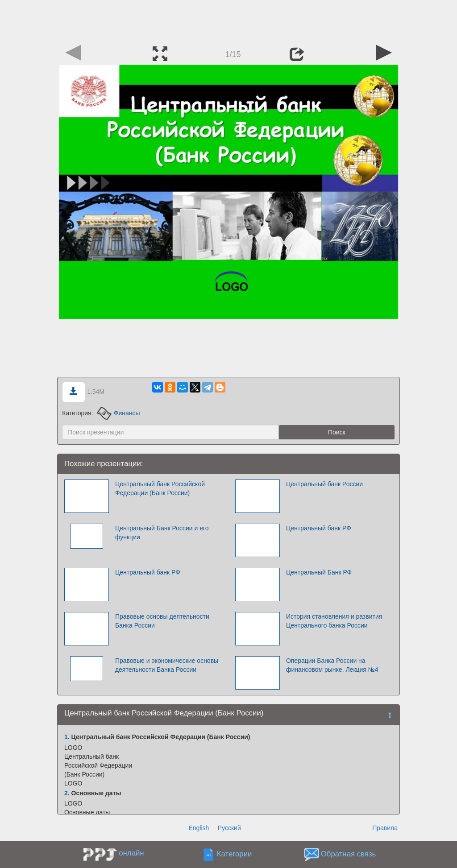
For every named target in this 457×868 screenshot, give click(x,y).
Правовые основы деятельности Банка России (162, 621)
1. (67, 737)
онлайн (131, 853)
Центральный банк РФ (319, 528)
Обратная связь (349, 854)
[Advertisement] (228, 20)
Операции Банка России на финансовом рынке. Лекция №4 (332, 665)
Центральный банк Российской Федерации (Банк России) (160, 488)
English (199, 828)
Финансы (118, 413)
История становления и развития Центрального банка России (334, 621)
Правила (385, 828)
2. (67, 793)
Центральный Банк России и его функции (162, 533)
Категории (235, 854)
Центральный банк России (324, 484)
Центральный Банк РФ (319, 572)
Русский (229, 828)
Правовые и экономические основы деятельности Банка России (167, 665)
